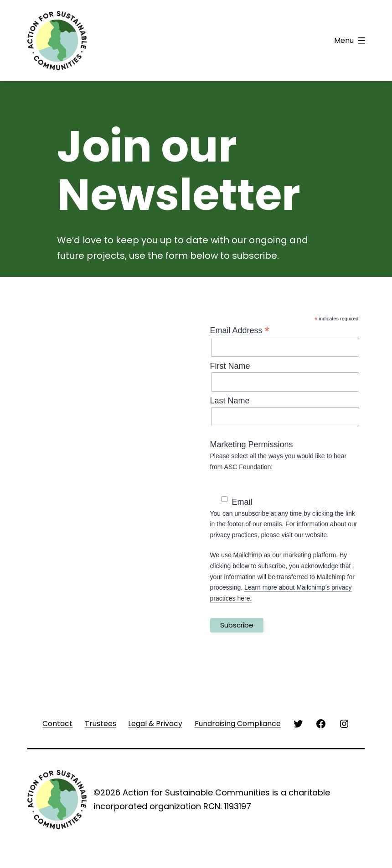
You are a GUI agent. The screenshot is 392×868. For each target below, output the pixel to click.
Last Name (230, 401)
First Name (230, 366)
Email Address (240, 330)
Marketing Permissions (252, 444)
